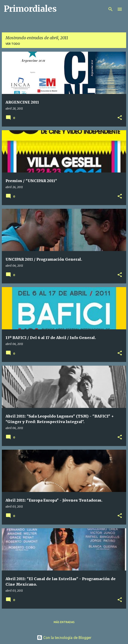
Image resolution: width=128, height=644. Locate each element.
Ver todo (13, 44)
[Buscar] (111, 9)
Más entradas (64, 622)
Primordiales (30, 9)
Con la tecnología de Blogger (64, 638)
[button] (120, 118)
